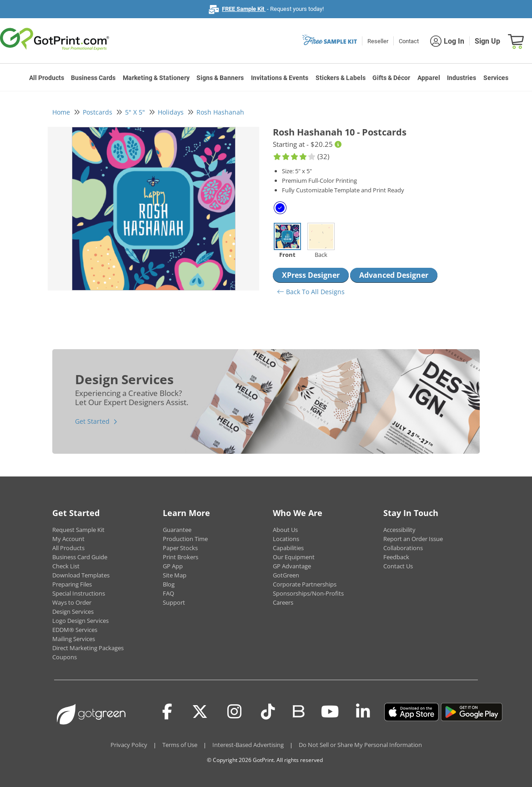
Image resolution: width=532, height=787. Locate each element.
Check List (66, 566)
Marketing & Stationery (156, 78)
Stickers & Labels (341, 78)
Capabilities (288, 548)
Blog (169, 584)
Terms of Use (180, 745)
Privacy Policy (129, 745)
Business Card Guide (80, 557)
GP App (173, 566)
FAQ (168, 593)
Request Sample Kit (78, 530)
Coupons (65, 657)
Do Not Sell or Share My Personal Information (360, 745)
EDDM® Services (75, 630)
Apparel (429, 78)
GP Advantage (292, 566)
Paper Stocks (180, 548)
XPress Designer (311, 275)
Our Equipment (294, 557)
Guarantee (177, 530)
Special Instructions (79, 593)
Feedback (396, 557)
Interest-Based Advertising (248, 745)
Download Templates (81, 575)
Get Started (92, 421)
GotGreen (286, 575)
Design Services (73, 612)
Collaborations (403, 548)
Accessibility (399, 530)
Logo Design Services (80, 621)
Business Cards (93, 78)
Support (174, 602)
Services (496, 78)
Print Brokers (181, 557)
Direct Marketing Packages (88, 648)
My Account (68, 539)
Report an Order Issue (413, 539)
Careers (283, 602)
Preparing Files (72, 584)
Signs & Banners (220, 78)
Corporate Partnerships (305, 584)
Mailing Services (74, 639)
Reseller (378, 41)
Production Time (185, 539)
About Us (285, 530)
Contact (409, 41)
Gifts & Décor (391, 78)
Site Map (175, 575)
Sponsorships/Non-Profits (308, 593)
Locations (286, 539)
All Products (47, 78)
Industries (462, 78)
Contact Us (398, 566)
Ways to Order (72, 602)
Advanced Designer (394, 275)
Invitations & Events (280, 78)
